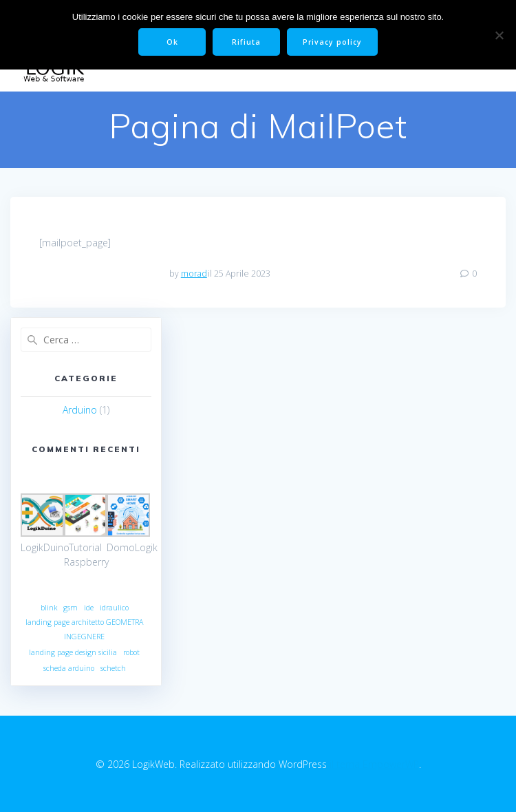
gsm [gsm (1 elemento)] (71, 608)
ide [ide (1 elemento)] (89, 608)
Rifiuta (246, 42)
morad (194, 274)
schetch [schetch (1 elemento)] (113, 668)
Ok (172, 42)
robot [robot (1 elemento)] (131, 652)
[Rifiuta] (499, 35)
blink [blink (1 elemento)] (49, 608)
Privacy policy (332, 42)
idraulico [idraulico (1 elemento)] (114, 608)
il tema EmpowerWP (374, 764)
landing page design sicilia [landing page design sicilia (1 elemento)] (73, 652)
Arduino (80, 410)
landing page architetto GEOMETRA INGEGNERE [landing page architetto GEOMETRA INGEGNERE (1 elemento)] (84, 629)
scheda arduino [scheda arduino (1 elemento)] (69, 668)
